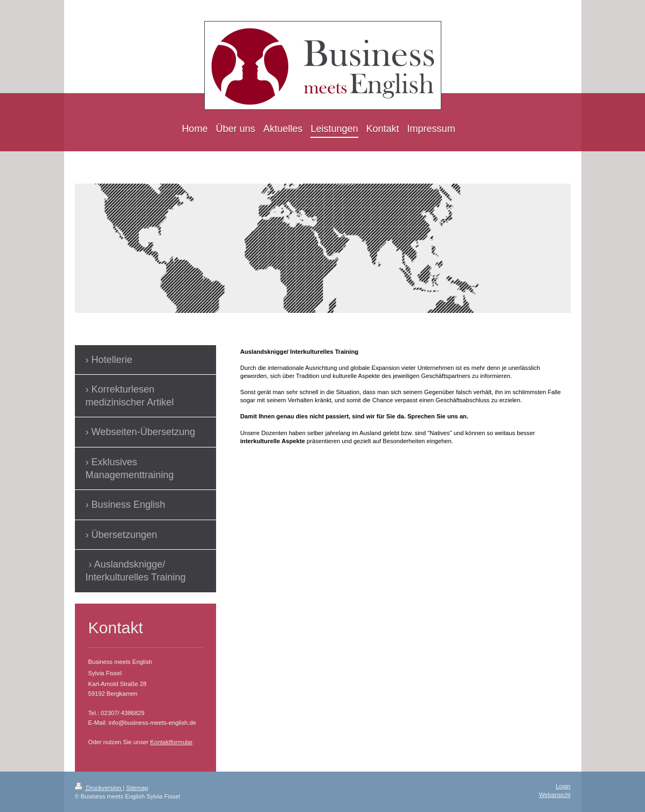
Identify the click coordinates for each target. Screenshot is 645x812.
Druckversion (99, 788)
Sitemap (137, 788)
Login (563, 786)
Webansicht (554, 795)
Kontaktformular (171, 742)
